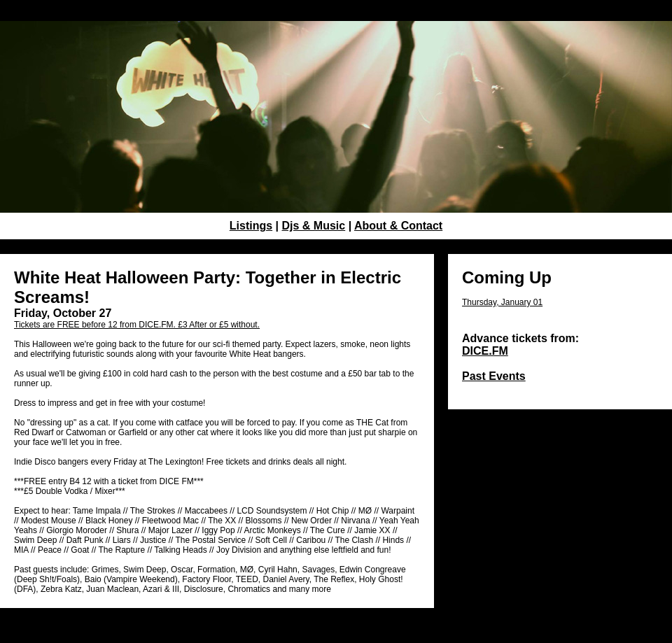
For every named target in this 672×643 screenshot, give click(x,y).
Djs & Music (314, 226)
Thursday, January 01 (502, 302)
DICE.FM (485, 351)
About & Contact (398, 226)
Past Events (494, 376)
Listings (251, 226)
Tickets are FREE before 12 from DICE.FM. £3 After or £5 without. (137, 325)
